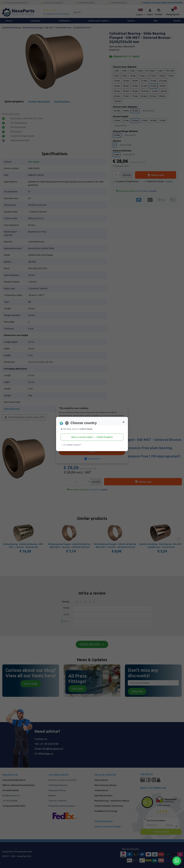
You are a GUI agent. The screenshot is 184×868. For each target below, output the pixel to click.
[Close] (123, 422)
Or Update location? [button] (71, 445)
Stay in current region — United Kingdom (92, 437)
